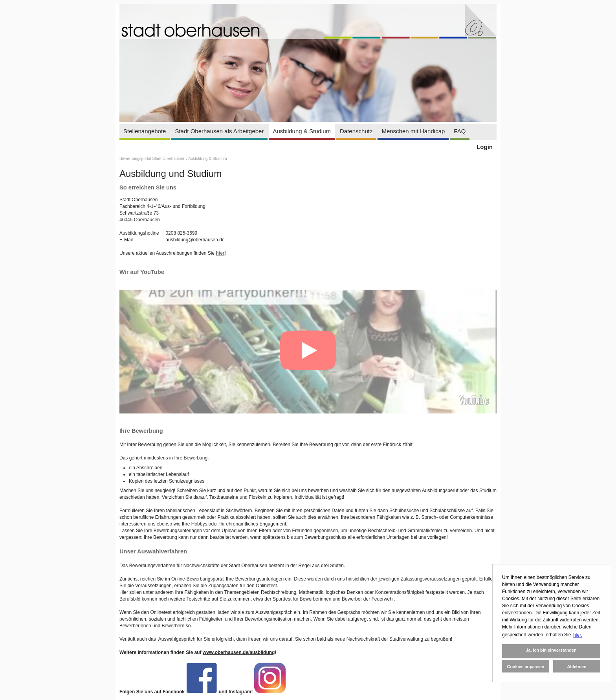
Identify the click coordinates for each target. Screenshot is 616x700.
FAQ (460, 131)
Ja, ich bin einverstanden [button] (551, 650)
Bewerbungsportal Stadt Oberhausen (152, 159)
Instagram (240, 692)
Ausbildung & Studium (302, 131)
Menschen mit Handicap (413, 131)
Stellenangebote (145, 131)
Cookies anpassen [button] (526, 667)
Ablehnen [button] (577, 667)
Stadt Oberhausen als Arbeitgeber (219, 131)
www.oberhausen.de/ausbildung (239, 652)
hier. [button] (578, 635)
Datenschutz (356, 131)
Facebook (174, 692)
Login (485, 147)
